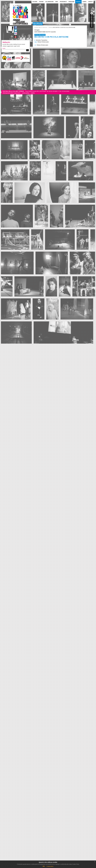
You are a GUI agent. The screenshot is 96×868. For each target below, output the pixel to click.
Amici (57, 2)
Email (4, 48)
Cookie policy (50, 866)
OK (27, 50)
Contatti (90, 2)
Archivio (78, 2)
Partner (41, 2)
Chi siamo (35, 2)
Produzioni (71, 2)
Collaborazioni (49, 2)
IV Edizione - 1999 (46, 27)
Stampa (84, 2)
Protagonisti (63, 2)
